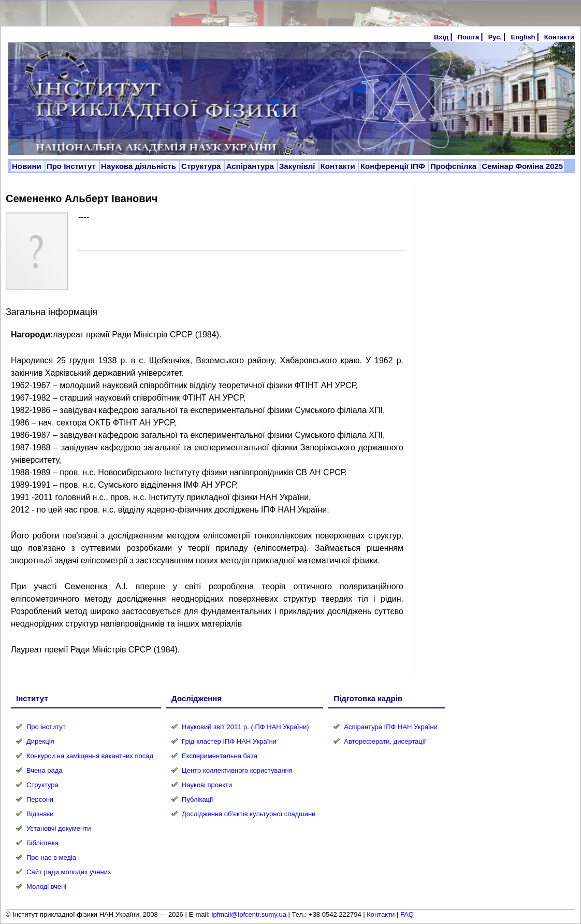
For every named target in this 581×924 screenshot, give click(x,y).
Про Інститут (72, 166)
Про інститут (46, 727)
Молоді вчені (46, 886)
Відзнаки (40, 814)
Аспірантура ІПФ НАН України (391, 727)
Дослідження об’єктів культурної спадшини (249, 814)
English (523, 37)
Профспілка (454, 166)
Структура (202, 166)
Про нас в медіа (51, 857)
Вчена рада (45, 770)
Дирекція (40, 741)
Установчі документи (59, 828)
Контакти (559, 37)
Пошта (469, 37)
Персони (40, 799)
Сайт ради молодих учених (69, 872)
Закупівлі (298, 166)
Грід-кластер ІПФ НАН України (229, 741)
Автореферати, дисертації (385, 741)
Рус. (495, 37)
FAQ (407, 914)
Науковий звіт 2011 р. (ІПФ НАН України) (245, 727)
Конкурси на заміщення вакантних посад (90, 756)
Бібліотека (42, 843)
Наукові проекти (207, 785)
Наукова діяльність (140, 166)
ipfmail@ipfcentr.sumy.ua (249, 914)
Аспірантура (251, 166)
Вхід (441, 37)
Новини (28, 166)
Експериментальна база (220, 756)
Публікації (197, 799)
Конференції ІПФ (394, 166)
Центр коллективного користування (237, 770)
